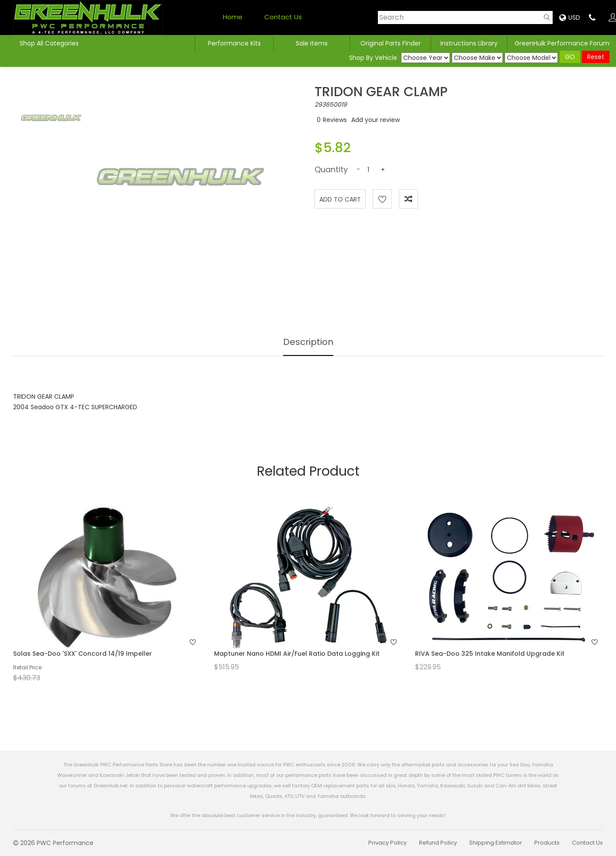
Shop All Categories (49, 43)
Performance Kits (234, 43)
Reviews (335, 120)
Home (233, 17)
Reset (596, 57)
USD (570, 17)
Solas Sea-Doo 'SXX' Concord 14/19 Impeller (83, 654)
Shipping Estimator (496, 843)
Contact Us (283, 17)
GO (570, 57)
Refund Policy (438, 843)
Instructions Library (469, 43)
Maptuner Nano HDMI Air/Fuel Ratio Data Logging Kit (297, 654)
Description (308, 342)
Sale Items (312, 43)
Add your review (375, 120)
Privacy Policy (388, 843)
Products (547, 843)
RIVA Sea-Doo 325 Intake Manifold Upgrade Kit (490, 654)
